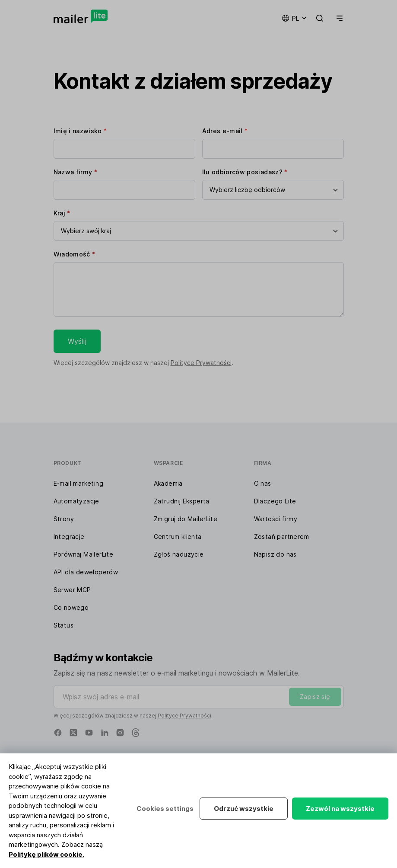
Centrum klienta (178, 536)
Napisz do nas (275, 554)
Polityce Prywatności (201, 363)
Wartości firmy (276, 519)
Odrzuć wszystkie (244, 809)
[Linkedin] (105, 733)
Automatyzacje (76, 501)
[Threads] (136, 733)
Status (64, 625)
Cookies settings (165, 809)
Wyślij (77, 341)
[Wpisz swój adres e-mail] (199, 697)
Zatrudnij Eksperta (182, 501)
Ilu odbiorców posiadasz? (245, 172)
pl (295, 18)
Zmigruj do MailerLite (186, 519)
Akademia (168, 483)
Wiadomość (75, 254)
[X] (73, 733)
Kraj (62, 213)
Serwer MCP (72, 590)
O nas (263, 483)
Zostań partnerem (281, 536)
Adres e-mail (225, 131)
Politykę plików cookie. (46, 854)
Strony (64, 519)
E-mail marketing (78, 483)
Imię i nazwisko (80, 131)
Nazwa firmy (76, 172)
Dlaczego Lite (275, 501)
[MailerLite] (81, 16)
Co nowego (71, 607)
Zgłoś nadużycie (179, 554)
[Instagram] (120, 733)
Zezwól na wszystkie (340, 809)
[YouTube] (89, 733)
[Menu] (338, 18)
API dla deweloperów (86, 572)
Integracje (69, 536)
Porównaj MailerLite (84, 554)
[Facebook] (58, 733)
